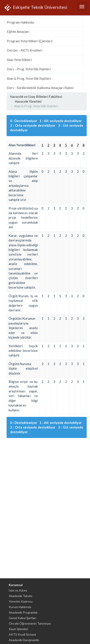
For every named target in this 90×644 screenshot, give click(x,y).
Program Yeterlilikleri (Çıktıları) (30, 41)
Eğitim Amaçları (18, 32)
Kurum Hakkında (20, 607)
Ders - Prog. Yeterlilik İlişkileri (29, 69)
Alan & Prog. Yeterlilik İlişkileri (29, 78)
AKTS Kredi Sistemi (22, 634)
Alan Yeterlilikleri (19, 60)
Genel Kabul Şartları (22, 618)
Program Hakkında (20, 22)
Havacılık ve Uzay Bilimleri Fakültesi (36, 97)
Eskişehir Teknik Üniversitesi (35, 8)
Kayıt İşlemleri (18, 629)
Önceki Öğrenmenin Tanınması (30, 623)
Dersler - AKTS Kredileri (25, 50)
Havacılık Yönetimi (28, 101)
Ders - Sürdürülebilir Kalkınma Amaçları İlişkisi (40, 88)
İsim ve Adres (18, 590)
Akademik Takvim (21, 596)
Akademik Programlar (23, 612)
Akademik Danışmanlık (24, 640)
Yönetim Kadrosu (21, 601)
